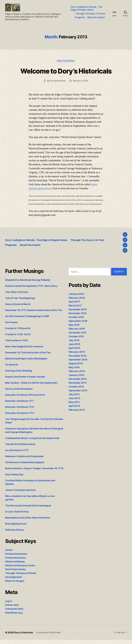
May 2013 (74, 406)
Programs (80, 19)
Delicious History (15, 534)
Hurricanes (11, 327)
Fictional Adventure (16, 558)
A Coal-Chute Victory (17, 516)
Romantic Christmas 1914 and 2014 (25, 399)
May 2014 (74, 372)
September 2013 (78, 395)
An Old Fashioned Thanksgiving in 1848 (27, 320)
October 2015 (76, 341)
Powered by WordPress (49, 637)
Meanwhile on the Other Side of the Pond (28, 522)
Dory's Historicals (24, 637)
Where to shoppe (15, 585)
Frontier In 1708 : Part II (18, 339)
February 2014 (77, 375)
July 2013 (74, 399)
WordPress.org (14, 617)
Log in (8, 605)
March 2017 (75, 310)
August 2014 (76, 368)
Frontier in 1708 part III (18, 333)
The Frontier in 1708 (16, 345)
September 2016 (78, 325)
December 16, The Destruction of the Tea (28, 357)
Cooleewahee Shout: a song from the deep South (32, 442)
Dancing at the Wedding (19, 375)
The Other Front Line (17, 296)
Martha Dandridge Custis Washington (26, 363)
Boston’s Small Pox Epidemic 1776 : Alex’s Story (31, 290)
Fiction (9, 554)
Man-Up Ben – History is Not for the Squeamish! (31, 387)
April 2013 (74, 410)
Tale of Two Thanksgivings (20, 302)
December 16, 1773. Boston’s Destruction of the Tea (34, 314)
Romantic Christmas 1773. (20, 417)
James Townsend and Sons (20, 494)
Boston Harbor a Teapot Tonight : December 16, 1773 (34, 473)
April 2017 (74, 306)
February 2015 (77, 356)
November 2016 (78, 317)
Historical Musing (15, 566)
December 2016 (78, 314)
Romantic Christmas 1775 (20, 411)
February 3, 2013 (81, 85)
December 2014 (78, 360)
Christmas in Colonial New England (25, 467)
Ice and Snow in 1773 (17, 454)
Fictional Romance (15, 562)
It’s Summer (12, 369)
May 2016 (74, 329)
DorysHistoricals (57, 85)
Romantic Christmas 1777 (19, 405)
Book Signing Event (16, 528)
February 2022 (77, 302)
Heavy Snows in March (18, 308)
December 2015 (78, 337)
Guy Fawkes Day (14, 479)
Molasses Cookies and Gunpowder (24, 461)
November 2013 (78, 387)
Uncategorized (66, 65)
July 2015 (74, 345)
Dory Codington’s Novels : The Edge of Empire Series (87, 10)
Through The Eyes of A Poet (90, 16)
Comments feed (14, 613)
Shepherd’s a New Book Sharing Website (28, 284)
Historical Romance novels (20, 570)
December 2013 (78, 383)
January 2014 (76, 379)
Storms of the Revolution (19, 393)
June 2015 (74, 348)
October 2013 (76, 391)
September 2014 (78, 364)
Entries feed (12, 609)
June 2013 (74, 402)
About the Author (96, 19)
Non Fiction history (16, 574)
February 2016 (77, 333)
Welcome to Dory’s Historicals (66, 75)
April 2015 (74, 352)
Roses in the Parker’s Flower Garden (25, 381)
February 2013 (77, 414)
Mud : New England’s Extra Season (24, 351)
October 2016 (76, 321)
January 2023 (76, 298)
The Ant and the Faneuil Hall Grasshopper (28, 510)
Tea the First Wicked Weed (20, 448)
